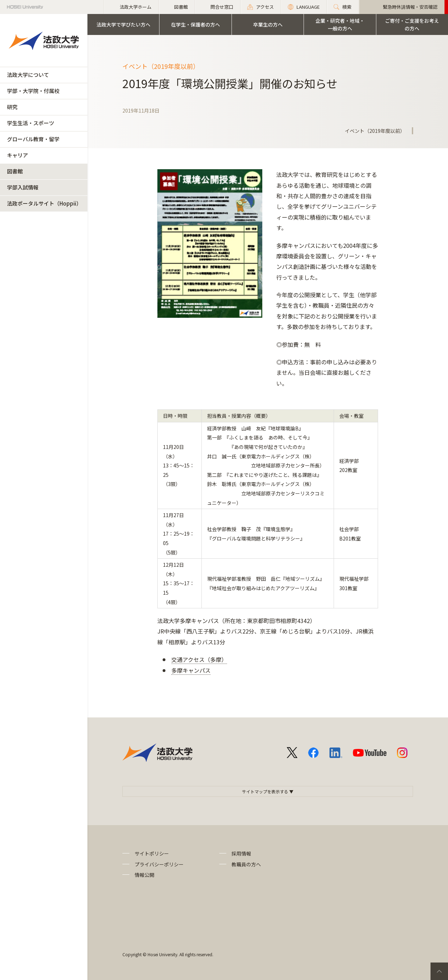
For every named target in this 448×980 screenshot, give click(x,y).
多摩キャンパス (191, 670)
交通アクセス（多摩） (199, 659)
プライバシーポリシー (159, 864)
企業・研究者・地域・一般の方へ (340, 24)
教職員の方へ (246, 864)
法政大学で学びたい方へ (123, 24)
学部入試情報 (23, 187)
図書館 (15, 171)
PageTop (439, 971)
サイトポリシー (152, 853)
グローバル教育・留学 (33, 139)
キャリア (17, 155)
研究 (12, 107)
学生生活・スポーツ (31, 123)
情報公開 (144, 875)
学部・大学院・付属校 (33, 91)
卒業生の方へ (268, 24)
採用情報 (241, 853)
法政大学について (28, 75)
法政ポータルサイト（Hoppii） (44, 203)
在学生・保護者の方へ (195, 24)
